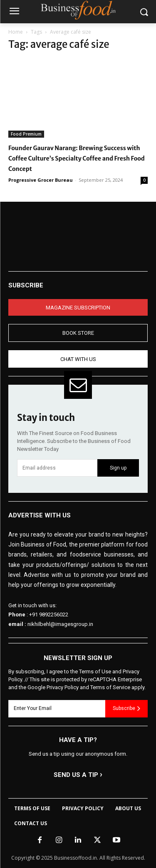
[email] (57, 468)
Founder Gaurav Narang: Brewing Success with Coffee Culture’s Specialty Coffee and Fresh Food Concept (77, 158)
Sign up (118, 468)
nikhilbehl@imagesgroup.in (60, 624)
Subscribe (126, 708)
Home (16, 32)
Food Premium (26, 134)
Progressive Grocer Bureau (41, 180)
